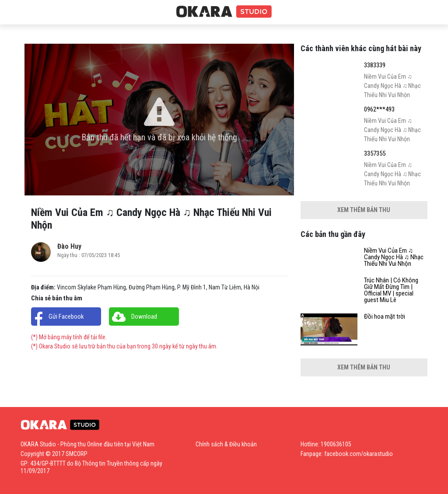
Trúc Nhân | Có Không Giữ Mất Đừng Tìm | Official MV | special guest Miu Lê (391, 290)
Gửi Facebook (66, 317)
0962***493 (379, 110)
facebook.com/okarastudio (359, 454)
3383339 (375, 65)
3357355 (375, 154)
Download (144, 317)
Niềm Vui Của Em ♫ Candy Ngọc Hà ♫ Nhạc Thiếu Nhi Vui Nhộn (394, 257)
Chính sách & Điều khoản (226, 444)
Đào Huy (69, 246)
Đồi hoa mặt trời (385, 317)
